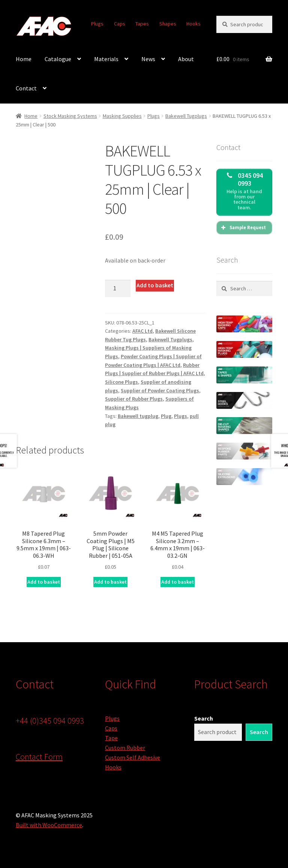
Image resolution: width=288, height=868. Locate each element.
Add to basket (155, 285)
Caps (120, 24)
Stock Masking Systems (70, 116)
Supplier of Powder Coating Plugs (160, 390)
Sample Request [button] (243, 228)
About (186, 59)
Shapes (168, 24)
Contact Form (39, 757)
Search (204, 718)
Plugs (97, 24)
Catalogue (58, 59)
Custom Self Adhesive (133, 757)
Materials (106, 59)
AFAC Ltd (142, 331)
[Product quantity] (118, 288)
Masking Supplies (122, 116)
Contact (26, 88)
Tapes (142, 24)
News (148, 59)
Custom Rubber (125, 748)
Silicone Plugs (121, 382)
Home (24, 59)
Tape (111, 738)
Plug (166, 416)
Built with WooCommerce (49, 825)
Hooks (193, 24)
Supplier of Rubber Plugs (134, 399)
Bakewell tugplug (138, 416)
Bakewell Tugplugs (186, 116)
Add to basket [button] (44, 582)
